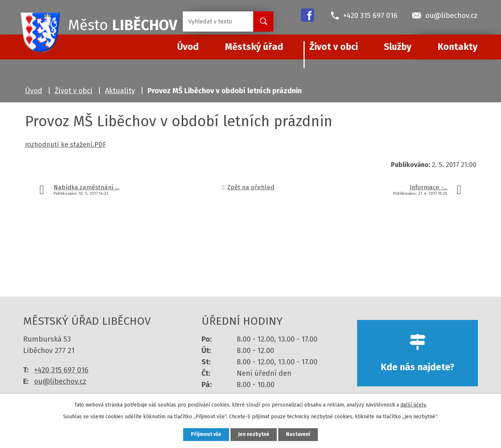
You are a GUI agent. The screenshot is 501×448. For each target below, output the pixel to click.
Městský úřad (254, 47)
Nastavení (298, 435)
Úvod (34, 91)
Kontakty (458, 47)
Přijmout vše (206, 435)
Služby (398, 47)
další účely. (414, 405)
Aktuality (120, 91)
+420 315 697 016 (61, 370)
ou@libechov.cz (60, 381)
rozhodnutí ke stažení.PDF (66, 145)
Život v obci (334, 47)
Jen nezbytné (254, 435)
